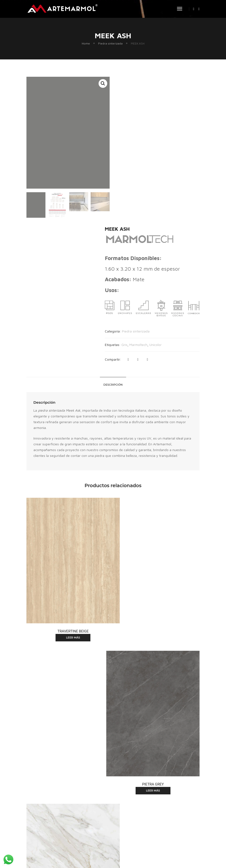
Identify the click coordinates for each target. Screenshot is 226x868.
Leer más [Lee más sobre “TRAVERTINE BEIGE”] (67, 483)
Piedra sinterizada (110, 45)
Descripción (113, 244)
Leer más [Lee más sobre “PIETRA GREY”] (159, 483)
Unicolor (167, 196)
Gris (136, 196)
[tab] (113, 244)
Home (86, 45)
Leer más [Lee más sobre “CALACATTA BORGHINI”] (67, 620)
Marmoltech (150, 196)
